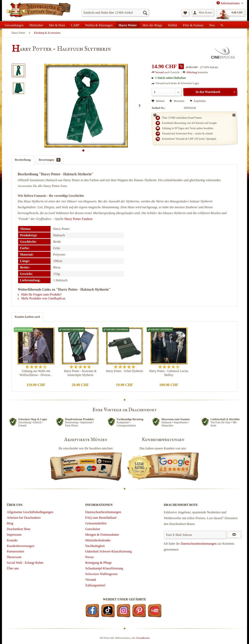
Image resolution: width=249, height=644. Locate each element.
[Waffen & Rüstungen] (99, 25)
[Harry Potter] (128, 25)
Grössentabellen (96, 523)
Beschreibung (23, 160)
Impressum (14, 535)
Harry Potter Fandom (78, 219)
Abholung (192, 72)
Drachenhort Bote (19, 529)
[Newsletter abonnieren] (234, 535)
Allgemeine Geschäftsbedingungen (30, 512)
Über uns (13, 568)
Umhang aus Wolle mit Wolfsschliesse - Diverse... (36, 373)
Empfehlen (198, 101)
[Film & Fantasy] (193, 25)
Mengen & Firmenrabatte (102, 535)
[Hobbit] (173, 25)
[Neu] (212, 25)
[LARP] (75, 25)
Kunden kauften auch (27, 317)
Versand (159, 72)
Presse (89, 557)
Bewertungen (50, 160)
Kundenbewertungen (21, 546)
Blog (10, 523)
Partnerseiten (15, 551)
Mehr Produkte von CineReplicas (42, 298)
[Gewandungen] (14, 25)
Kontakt (12, 540)
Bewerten (177, 101)
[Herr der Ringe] (152, 25)
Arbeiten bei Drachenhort (24, 518)
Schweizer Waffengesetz (101, 574)
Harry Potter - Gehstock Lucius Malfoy (169, 373)
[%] (222, 25)
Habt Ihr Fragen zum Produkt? (40, 294)
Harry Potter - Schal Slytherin (124, 371)
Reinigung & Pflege (98, 563)
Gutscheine (93, 529)
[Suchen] (145, 13)
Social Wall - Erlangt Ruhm (25, 563)
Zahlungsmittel (95, 585)
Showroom (14, 557)
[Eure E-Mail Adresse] (195, 535)
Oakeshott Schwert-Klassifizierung (108, 551)
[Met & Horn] (57, 25)
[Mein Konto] (203, 13)
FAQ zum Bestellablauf (101, 518)
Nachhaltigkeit (95, 546)
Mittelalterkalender (98, 540)
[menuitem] (115, 13)
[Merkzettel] (185, 13)
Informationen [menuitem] (228, 3)
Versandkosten (143, 638)
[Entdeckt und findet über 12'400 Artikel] (115, 13)
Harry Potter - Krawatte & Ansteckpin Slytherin (80, 373)
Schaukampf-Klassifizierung (104, 568)
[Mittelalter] (36, 25)
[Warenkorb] (231, 13)
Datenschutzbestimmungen (103, 512)
